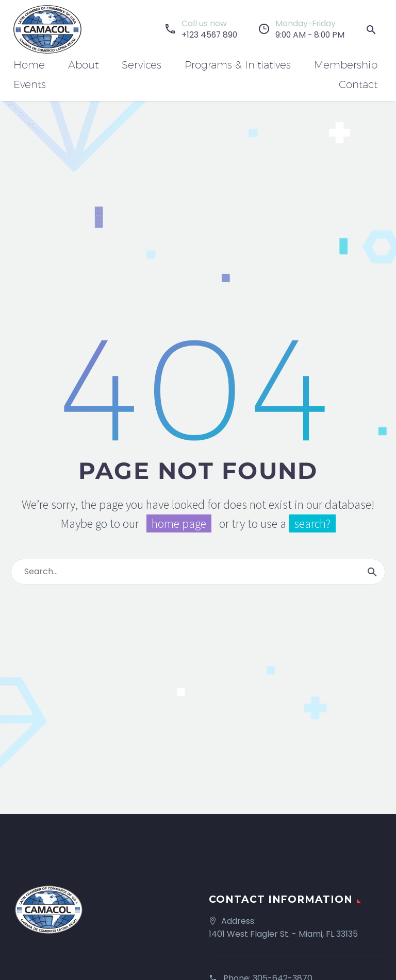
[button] (371, 30)
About (83, 65)
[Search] (198, 572)
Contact (358, 84)
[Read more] (201, 29)
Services (142, 65)
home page (179, 523)
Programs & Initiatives (238, 65)
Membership (346, 65)
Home (29, 65)
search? (312, 523)
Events (30, 84)
